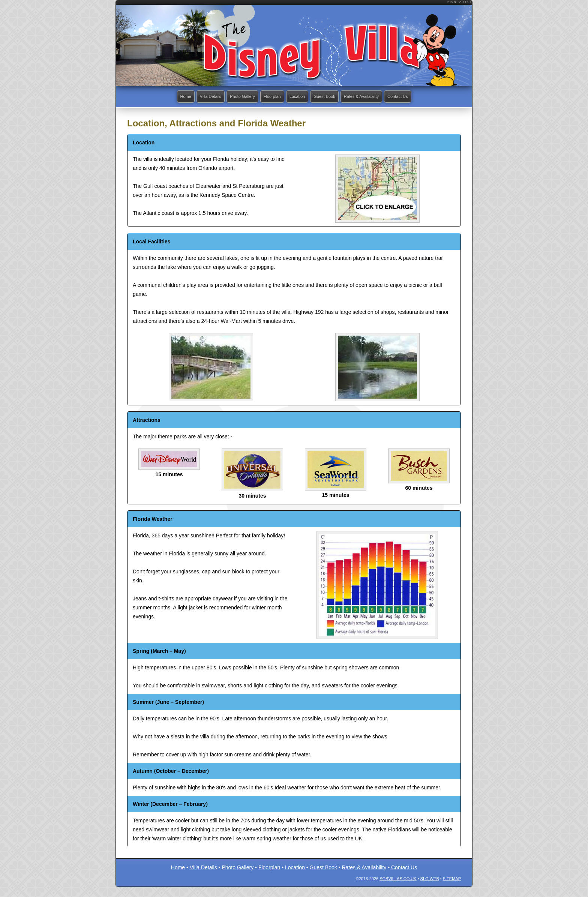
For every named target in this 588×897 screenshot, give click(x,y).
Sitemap (452, 879)
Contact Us (409, 97)
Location (297, 97)
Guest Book (327, 97)
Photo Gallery (237, 97)
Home (174, 97)
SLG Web (430, 879)
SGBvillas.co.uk (398, 879)
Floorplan (269, 97)
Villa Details (201, 97)
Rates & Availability (368, 97)
